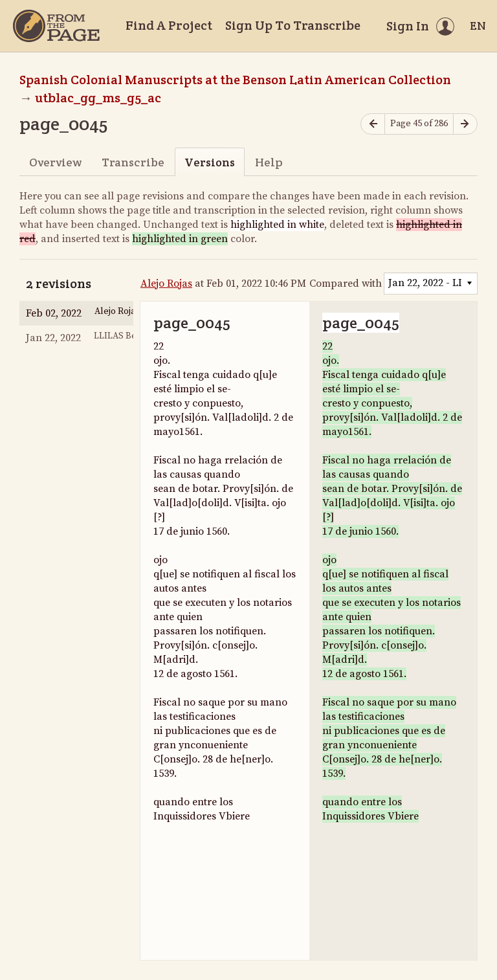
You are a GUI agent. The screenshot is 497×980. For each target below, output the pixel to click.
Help (269, 162)
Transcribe (133, 162)
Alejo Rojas (166, 284)
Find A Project (169, 25)
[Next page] (465, 124)
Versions (210, 162)
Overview (55, 162)
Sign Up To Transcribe (293, 25)
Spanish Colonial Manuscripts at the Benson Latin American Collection (235, 80)
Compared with (346, 284)
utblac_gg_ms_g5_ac (98, 98)
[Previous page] (373, 124)
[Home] (56, 26)
